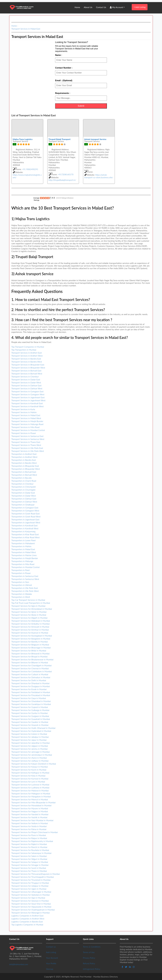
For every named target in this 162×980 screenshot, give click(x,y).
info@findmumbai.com (19, 964)
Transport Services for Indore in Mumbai (29, 734)
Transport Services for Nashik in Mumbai (29, 817)
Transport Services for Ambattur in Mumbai (30, 624)
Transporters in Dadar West (24, 496)
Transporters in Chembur (22, 484)
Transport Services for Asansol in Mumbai (30, 633)
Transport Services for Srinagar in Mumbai (30, 865)
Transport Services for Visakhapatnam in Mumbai (33, 910)
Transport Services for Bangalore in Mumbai (31, 639)
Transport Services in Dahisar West (27, 388)
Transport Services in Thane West (26, 445)
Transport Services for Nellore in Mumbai (30, 823)
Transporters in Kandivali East (24, 525)
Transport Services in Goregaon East (27, 391)
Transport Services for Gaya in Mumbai (29, 698)
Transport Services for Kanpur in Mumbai (30, 767)
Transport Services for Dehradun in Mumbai (31, 677)
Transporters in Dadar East (23, 493)
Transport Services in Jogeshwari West (28, 400)
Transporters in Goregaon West (25, 511)
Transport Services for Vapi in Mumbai (28, 898)
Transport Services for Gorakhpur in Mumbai (31, 704)
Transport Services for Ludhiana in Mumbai (30, 788)
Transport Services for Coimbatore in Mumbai (32, 671)
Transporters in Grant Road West (26, 516)
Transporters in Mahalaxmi (23, 543)
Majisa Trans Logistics (23, 139)
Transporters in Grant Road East (25, 514)
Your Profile (51, 963)
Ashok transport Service (95, 139)
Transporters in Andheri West (24, 457)
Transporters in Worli (21, 597)
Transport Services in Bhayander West (28, 368)
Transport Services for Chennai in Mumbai (30, 668)
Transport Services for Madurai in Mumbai (30, 790)
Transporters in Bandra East (24, 460)
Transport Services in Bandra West (27, 362)
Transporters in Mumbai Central (25, 567)
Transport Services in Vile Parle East (27, 448)
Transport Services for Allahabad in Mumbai (31, 621)
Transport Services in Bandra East (26, 359)
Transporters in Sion (20, 582)
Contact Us (101, 7)
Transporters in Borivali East (24, 472)
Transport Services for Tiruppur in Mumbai (30, 883)
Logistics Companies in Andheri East (27, 916)
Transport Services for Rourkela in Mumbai (30, 850)
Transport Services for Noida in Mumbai (29, 826)
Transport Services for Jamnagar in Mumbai (30, 752)
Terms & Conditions (92, 947)
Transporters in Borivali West (24, 475)
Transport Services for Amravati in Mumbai (30, 627)
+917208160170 (66, 174)
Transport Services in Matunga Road (27, 424)
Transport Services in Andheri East (27, 353)
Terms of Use (89, 952)
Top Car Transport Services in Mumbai (28, 600)
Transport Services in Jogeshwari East (28, 397)
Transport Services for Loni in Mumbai (28, 782)
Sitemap (50, 969)
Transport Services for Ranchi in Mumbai (29, 847)
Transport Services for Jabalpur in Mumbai (30, 737)
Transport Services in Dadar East (26, 379)
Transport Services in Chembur (25, 376)
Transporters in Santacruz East (25, 576)
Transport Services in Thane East (26, 442)
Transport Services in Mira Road (25, 427)
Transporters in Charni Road (24, 481)
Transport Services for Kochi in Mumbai (29, 770)
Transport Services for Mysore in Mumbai (30, 808)
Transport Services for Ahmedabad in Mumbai (32, 609)
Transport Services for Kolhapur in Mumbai (30, 773)
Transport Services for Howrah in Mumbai (30, 725)
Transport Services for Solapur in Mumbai (30, 862)
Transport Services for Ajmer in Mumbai (29, 612)
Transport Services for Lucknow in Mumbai (30, 785)
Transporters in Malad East (23, 549)
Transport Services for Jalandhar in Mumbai (31, 743)
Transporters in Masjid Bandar (25, 558)
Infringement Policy (92, 969)
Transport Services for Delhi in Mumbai (29, 680)
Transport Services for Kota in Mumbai (28, 776)
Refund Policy (89, 963)
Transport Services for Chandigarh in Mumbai (31, 665)
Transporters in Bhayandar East (25, 466)
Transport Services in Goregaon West (28, 394)
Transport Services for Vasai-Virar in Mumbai (31, 904)
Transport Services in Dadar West (26, 382)
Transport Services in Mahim (24, 412)
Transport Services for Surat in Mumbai (29, 868)
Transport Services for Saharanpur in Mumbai (31, 853)
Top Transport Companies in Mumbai (28, 347)
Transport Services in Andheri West (27, 356)
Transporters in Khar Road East (25, 534)
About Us (88, 7)
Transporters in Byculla (21, 478)
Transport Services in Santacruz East (27, 436)
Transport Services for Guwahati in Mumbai (31, 719)
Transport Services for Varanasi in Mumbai (30, 901)
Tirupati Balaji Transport (60, 139)
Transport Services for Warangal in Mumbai (31, 913)
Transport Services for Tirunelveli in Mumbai (31, 880)
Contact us (51, 947)
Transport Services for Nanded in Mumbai (30, 814)
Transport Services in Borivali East (26, 371)
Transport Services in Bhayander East (28, 365)
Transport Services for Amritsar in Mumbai (30, 630)
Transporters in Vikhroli (22, 585)
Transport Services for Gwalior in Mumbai (30, 722)
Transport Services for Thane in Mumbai (29, 871)
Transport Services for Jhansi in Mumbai (29, 758)
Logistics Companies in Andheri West (28, 919)
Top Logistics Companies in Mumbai (27, 925)
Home (77, 7)
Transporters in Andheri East (24, 454)
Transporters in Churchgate (23, 490)
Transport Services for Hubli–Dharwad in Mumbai (33, 728)
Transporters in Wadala (22, 594)
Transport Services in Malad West (26, 418)
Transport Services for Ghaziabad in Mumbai (31, 701)
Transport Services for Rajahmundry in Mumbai (32, 841)
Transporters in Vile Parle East (25, 588)
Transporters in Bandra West (24, 463)
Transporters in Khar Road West (25, 537)
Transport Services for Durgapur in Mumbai (31, 686)
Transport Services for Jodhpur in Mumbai (30, 761)
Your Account (52, 958)
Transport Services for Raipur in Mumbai (29, 838)
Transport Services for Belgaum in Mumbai (30, 645)
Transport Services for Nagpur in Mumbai (30, 811)
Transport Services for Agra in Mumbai (28, 606)
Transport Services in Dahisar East (26, 385)
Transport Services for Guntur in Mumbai (30, 713)
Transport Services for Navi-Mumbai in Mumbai (32, 820)
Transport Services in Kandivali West (27, 406)
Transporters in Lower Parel (23, 540)
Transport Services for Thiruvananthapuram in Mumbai (36, 874)
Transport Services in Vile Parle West (28, 451)
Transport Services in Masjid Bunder (27, 421)
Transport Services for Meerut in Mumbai (30, 799)
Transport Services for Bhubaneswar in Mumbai (32, 659)
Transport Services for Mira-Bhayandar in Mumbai (33, 802)
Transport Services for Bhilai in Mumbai (29, 651)
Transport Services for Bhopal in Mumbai (29, 656)
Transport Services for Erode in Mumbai (29, 689)
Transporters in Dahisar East (24, 499)
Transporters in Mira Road (23, 564)
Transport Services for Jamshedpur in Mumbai (32, 755)
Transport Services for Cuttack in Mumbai (30, 674)
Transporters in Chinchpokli (24, 487)
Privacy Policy (89, 958)
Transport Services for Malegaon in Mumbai (31, 793)
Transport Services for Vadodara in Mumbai (30, 895)
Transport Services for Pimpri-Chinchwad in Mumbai (35, 832)
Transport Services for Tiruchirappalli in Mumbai (33, 877)
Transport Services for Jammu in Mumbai (29, 749)
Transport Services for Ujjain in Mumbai (29, 889)
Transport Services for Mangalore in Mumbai (31, 796)
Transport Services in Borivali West (27, 374)
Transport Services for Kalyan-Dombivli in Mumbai (34, 764)
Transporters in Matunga (22, 561)
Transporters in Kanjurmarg (23, 531)
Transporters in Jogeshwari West (26, 522)
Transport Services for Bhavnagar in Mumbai (31, 648)
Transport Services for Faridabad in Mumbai (31, 692)
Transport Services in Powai (24, 433)
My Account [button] (116, 7)
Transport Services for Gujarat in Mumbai (30, 707)
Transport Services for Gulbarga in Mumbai (30, 710)
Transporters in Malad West (24, 552)
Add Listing (140, 7)
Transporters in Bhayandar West (26, 469)
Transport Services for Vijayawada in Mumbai (31, 907)
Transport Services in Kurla (23, 409)
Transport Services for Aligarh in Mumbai (29, 618)
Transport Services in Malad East (26, 29)
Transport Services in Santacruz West (28, 439)
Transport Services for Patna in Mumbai (29, 829)
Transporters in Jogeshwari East (25, 519)
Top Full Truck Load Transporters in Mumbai (31, 603)
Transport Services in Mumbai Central (28, 430)
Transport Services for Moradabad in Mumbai (31, 805)
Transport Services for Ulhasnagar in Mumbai (31, 892)
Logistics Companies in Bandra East (27, 922)
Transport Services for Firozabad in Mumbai (31, 695)
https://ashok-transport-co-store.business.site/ (99, 176)
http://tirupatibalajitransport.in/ (62, 180)
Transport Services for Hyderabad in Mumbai (31, 731)
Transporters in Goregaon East (25, 508)
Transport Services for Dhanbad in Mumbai (30, 683)
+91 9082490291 (30, 169)
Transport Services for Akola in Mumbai (29, 615)
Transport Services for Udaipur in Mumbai (30, 886)
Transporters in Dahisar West (24, 502)
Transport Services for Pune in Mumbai (29, 835)
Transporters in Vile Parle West (25, 591)
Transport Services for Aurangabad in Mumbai (32, 636)
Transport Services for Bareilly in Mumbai (30, 642)
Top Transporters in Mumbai (24, 350)
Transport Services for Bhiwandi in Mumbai (30, 653)
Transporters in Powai (21, 573)
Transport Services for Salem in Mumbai (29, 856)
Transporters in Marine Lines (24, 555)
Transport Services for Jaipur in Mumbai (29, 740)
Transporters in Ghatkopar (23, 505)
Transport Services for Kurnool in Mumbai (30, 779)
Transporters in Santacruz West (25, 579)
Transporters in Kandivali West (25, 528)
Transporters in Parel (21, 570)
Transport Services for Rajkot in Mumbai (29, 844)
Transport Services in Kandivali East (27, 403)
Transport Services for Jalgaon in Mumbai (30, 746)
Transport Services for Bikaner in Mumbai (30, 662)
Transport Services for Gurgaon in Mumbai (30, 716)
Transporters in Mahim (21, 546)
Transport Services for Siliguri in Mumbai (29, 859)
